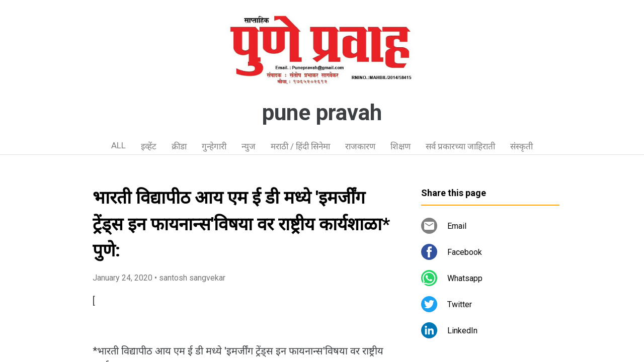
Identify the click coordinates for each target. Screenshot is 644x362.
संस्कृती (521, 146)
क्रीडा (179, 146)
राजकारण (360, 146)
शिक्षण (400, 146)
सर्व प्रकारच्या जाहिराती (460, 146)
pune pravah (322, 113)
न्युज (249, 146)
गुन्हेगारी (214, 146)
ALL (118, 145)
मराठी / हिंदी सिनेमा (300, 146)
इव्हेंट (149, 146)
